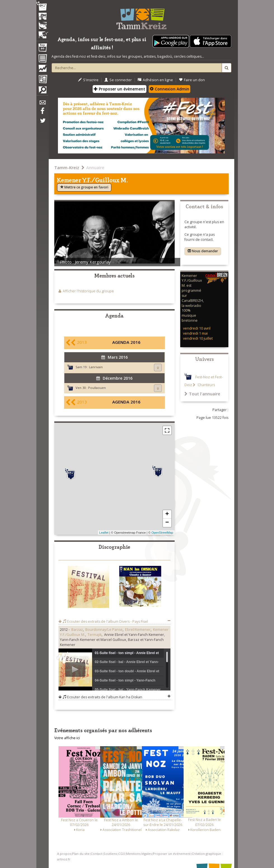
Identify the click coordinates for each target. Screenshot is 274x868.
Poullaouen (97, 388)
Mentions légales (139, 854)
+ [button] (167, 514)
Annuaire (95, 167)
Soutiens (110, 854)
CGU (122, 854)
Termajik (95, 635)
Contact (97, 854)
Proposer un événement (172, 854)
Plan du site (81, 854)
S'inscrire (88, 80)
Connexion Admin (169, 89)
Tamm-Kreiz (67, 167)
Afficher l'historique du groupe (88, 291)
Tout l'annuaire (202, 394)
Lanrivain (96, 367)
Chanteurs (206, 385)
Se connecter (118, 80)
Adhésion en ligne (155, 80)
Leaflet (104, 533)
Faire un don (192, 80)
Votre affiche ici (67, 738)
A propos (64, 854)
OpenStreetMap (162, 533)
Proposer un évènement (120, 89)
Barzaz (77, 630)
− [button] (167, 523)
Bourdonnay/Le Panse (104, 630)
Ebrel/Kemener (138, 630)
